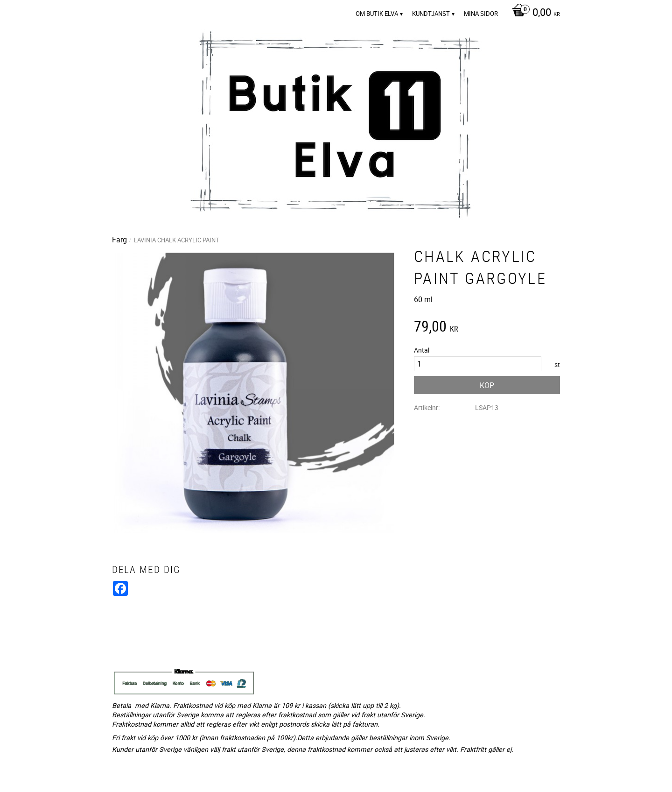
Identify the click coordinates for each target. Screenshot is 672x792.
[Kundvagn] (534, 13)
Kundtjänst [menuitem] (431, 14)
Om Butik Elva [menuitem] (377, 14)
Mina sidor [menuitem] (481, 14)
